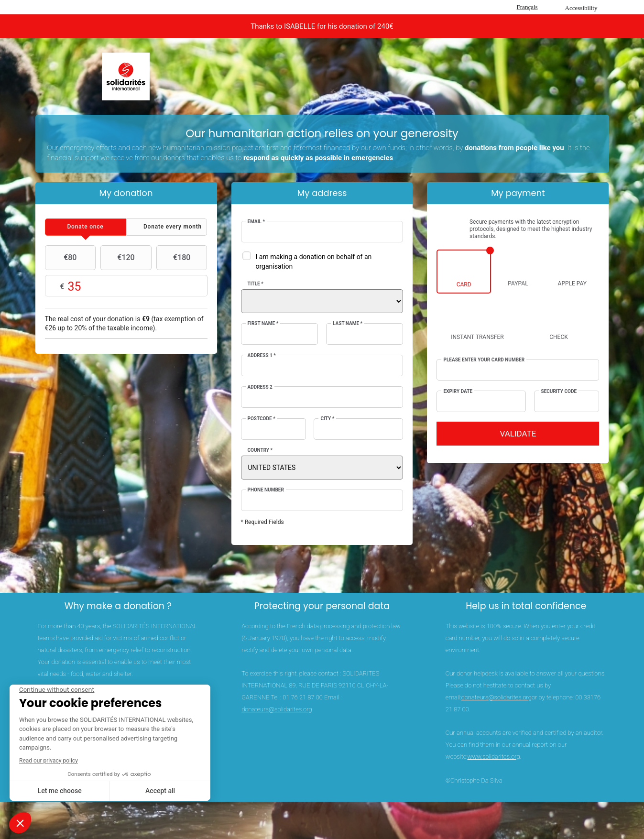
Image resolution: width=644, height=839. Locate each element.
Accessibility (581, 8)
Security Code (559, 391)
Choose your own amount (126, 286)
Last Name (348, 323)
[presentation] (86, 227)
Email (257, 222)
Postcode (262, 419)
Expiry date (458, 391)
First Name (263, 323)
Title (256, 284)
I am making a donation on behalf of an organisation (314, 262)
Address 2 (260, 387)
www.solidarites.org (493, 757)
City (327, 419)
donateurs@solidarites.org (277, 709)
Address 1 (262, 355)
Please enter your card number (484, 360)
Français (527, 7)
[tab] (86, 227)
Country (260, 450)
